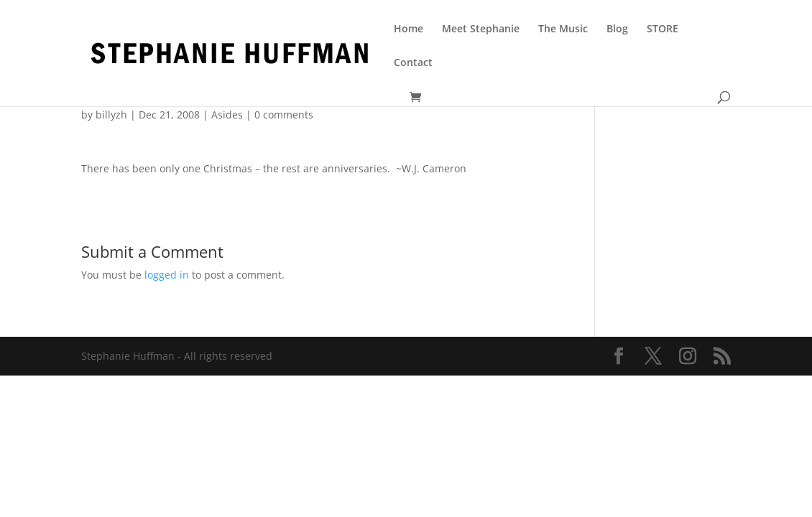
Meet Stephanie (481, 29)
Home (409, 29)
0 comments (284, 115)
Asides (227, 115)
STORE (663, 29)
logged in (167, 275)
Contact (413, 63)
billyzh (111, 115)
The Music (563, 29)
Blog (617, 29)
